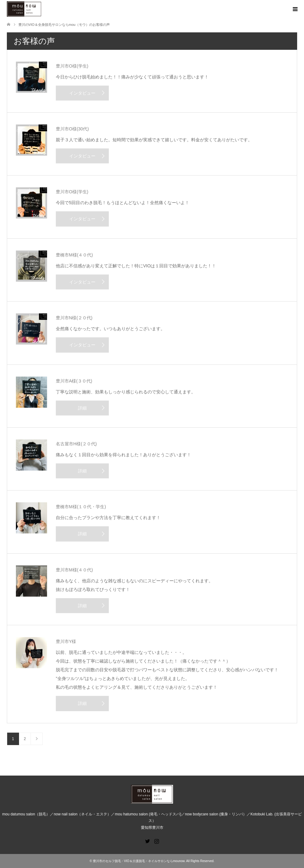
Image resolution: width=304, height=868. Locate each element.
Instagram (157, 841)
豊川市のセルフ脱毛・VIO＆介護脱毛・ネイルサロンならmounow (139, 861)
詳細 (82, 408)
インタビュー (82, 93)
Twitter (147, 841)
